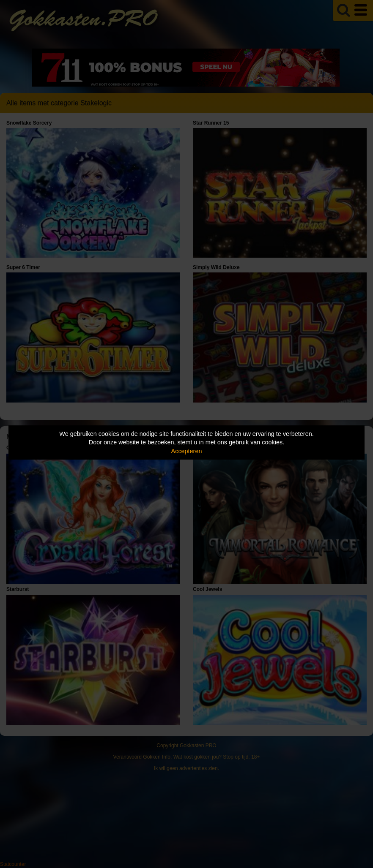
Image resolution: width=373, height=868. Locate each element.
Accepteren (187, 451)
